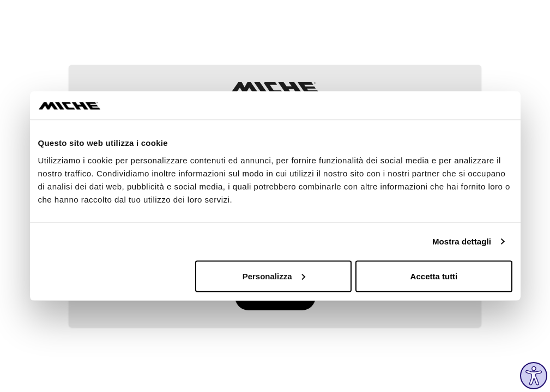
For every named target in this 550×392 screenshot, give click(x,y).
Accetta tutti (434, 276)
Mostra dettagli (462, 241)
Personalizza (274, 276)
